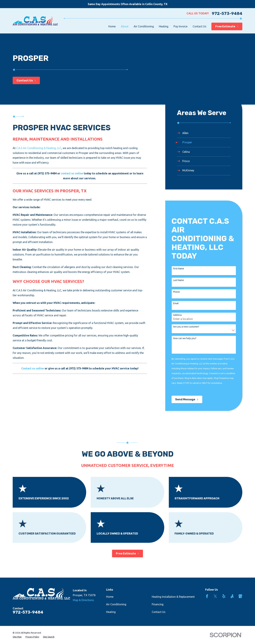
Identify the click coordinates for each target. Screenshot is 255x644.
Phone (176, 292)
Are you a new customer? (186, 327)
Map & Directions (83, 600)
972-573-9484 (227, 14)
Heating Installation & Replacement (173, 597)
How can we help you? (185, 338)
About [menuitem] (125, 26)
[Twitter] (215, 596)
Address (177, 315)
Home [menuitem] (112, 26)
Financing (158, 604)
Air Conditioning (116, 604)
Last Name (178, 280)
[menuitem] (204, 133)
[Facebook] (207, 596)
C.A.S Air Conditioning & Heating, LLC (39, 148)
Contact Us (159, 612)
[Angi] (232, 596)
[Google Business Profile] (240, 596)
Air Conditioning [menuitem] (144, 26)
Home (110, 597)
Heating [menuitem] (164, 26)
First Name (179, 269)
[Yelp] (224, 596)
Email (176, 303)
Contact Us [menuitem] (199, 26)
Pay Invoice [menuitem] (180, 26)
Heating (111, 612)
